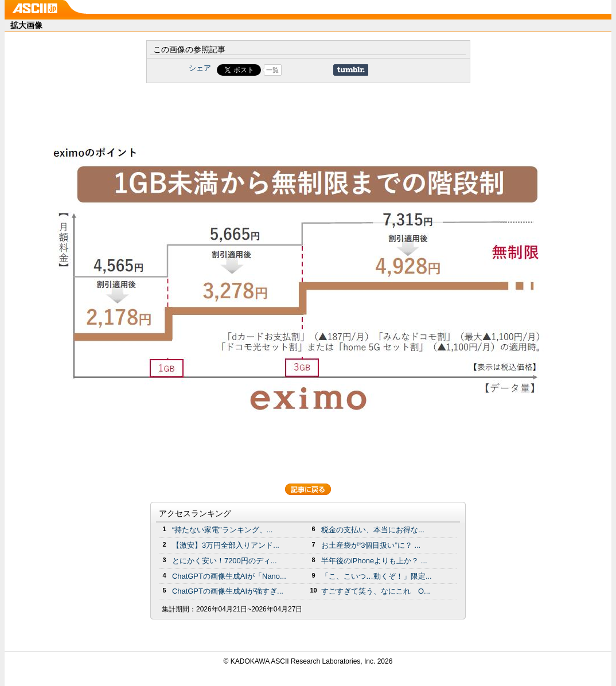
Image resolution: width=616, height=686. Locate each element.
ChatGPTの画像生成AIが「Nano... (229, 576)
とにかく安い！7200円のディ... (225, 561)
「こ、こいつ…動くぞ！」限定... (377, 576)
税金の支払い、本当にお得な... (373, 530)
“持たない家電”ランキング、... (222, 530)
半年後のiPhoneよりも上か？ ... (374, 561)
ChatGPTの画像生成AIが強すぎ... (228, 591)
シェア (200, 68)
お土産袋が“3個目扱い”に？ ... (371, 545)
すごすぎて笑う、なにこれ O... (376, 591)
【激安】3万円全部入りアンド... (226, 545)
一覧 (272, 70)
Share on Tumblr (351, 70)
